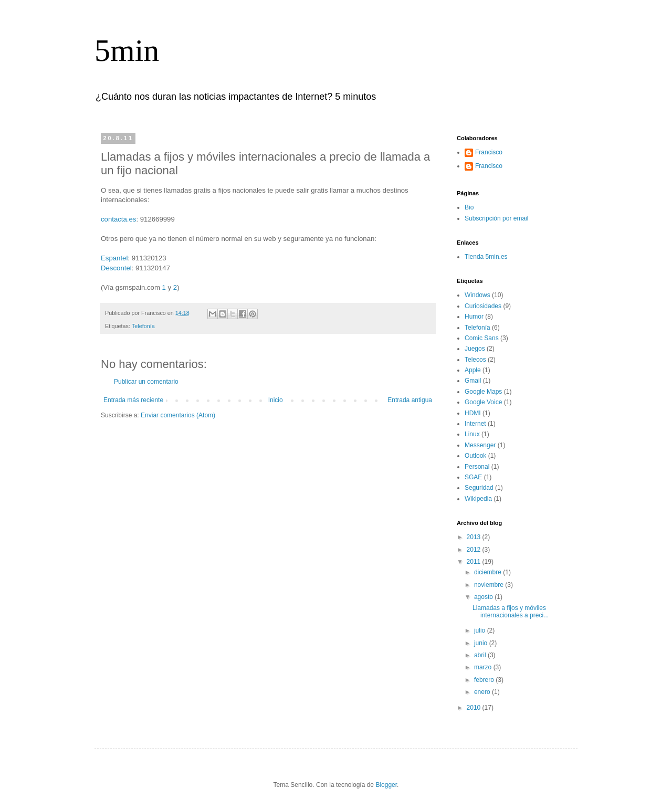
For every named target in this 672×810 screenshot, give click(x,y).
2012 (475, 550)
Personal (477, 467)
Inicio (276, 400)
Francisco (489, 152)
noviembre (490, 585)
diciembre (489, 572)
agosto (484, 597)
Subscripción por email (496, 218)
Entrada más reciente (133, 400)
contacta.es (118, 219)
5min (127, 50)
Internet (475, 424)
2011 (475, 562)
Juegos (475, 349)
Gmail (473, 381)
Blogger (386, 785)
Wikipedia (478, 499)
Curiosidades (483, 306)
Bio (469, 207)
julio (481, 630)
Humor (474, 317)
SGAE (473, 477)
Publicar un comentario (146, 382)
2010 (475, 708)
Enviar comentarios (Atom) (178, 415)
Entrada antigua (410, 400)
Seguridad (479, 488)
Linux (472, 434)
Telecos (475, 360)
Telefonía (143, 326)
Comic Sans (482, 338)
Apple (473, 370)
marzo (484, 667)
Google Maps (483, 392)
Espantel (114, 258)
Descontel (116, 268)
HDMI (473, 413)
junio (482, 643)
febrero (485, 680)
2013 (475, 537)
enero (483, 692)
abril (481, 655)
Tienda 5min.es (486, 257)
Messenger (480, 445)
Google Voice (483, 402)
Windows (477, 295)
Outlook (475, 456)
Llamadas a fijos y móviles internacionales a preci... (511, 612)
